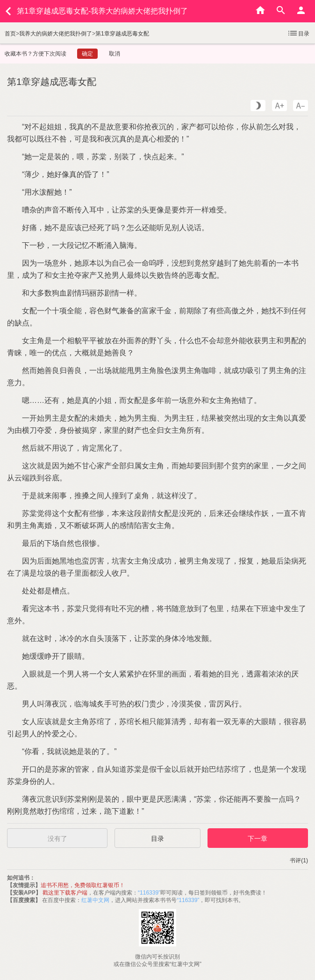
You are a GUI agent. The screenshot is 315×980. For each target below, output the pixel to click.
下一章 (258, 839)
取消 (115, 54)
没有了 (57, 839)
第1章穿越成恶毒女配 (122, 34)
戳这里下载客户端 (65, 893)
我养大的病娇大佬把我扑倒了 (56, 34)
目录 (298, 33)
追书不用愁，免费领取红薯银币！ (83, 885)
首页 (10, 34)
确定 (87, 54)
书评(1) (299, 860)
